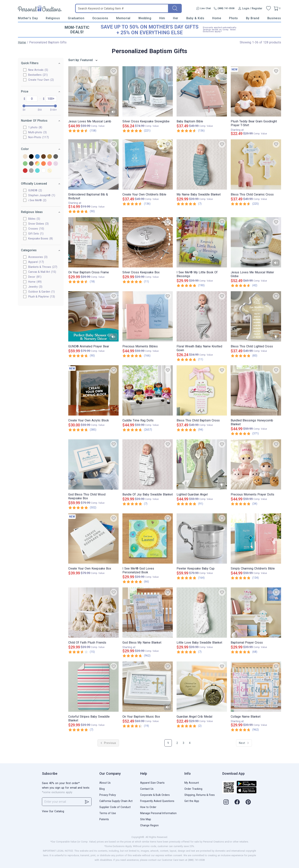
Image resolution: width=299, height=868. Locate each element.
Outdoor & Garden (41, 292)
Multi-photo (37, 132)
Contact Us (147, 789)
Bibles (34, 219)
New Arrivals (38, 70)
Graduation (76, 18)
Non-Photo (39, 137)
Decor (35, 277)
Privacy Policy (108, 795)
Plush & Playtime (42, 297)
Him (162, 18)
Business (274, 18)
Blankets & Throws (43, 267)
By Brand (253, 18)
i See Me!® (37, 200)
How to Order (148, 807)
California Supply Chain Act (116, 801)
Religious (53, 18)
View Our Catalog (53, 811)
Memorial (123, 18)
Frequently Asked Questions (157, 801)
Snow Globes (38, 224)
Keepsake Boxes (41, 239)
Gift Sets (36, 234)
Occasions (100, 18)
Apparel (36, 262)
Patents (104, 819)
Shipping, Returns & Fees (200, 795)
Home (217, 18)
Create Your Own (41, 80)
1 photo (35, 127)
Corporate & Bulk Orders (155, 795)
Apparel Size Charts (152, 783)
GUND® (35, 190)
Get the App (192, 801)
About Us (105, 783)
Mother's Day (28, 18)
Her (176, 18)
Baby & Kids (195, 18)
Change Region (149, 825)
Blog (102, 789)
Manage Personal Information (158, 813)
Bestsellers (38, 75)
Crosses (36, 229)
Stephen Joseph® (42, 195)
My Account (192, 783)
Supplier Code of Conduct (115, 807)
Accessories (38, 257)
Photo (233, 18)
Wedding (145, 18)
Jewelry (35, 287)
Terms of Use (108, 813)
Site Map (146, 819)
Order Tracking (193, 789)
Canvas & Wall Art (42, 272)
